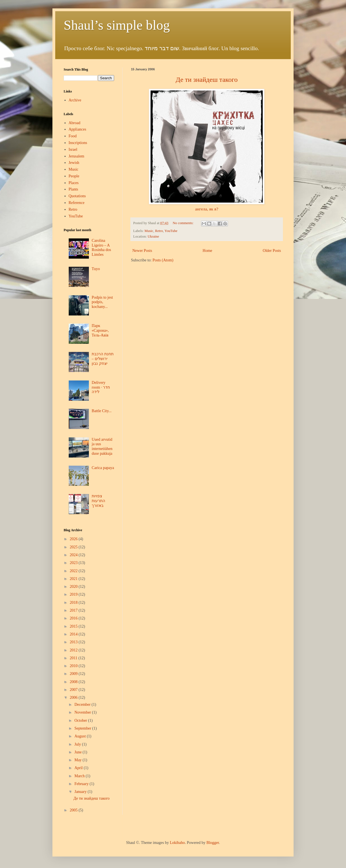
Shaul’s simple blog (117, 25)
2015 (74, 626)
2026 (74, 539)
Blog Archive (73, 530)
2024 (74, 555)
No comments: (184, 223)
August (80, 736)
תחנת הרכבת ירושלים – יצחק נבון (103, 359)
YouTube (171, 231)
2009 (74, 674)
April (79, 768)
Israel (73, 149)
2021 (74, 579)
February (82, 784)
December (83, 705)
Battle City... (102, 411)
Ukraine (153, 236)
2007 (74, 690)
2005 (74, 810)
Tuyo (96, 269)
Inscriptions (78, 143)
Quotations (77, 196)
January (81, 792)
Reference (77, 203)
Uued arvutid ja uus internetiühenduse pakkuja (102, 446)
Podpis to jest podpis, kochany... (102, 302)
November (83, 712)
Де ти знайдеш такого (92, 798)
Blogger (213, 843)
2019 (74, 594)
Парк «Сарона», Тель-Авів (100, 330)
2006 (74, 698)
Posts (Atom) (163, 260)
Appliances (78, 129)
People (74, 176)
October (81, 720)
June (78, 752)
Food (73, 136)
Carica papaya (103, 468)
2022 (74, 571)
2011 (74, 658)
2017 (74, 610)
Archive (75, 100)
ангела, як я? (207, 209)
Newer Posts (142, 251)
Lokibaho (177, 843)
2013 (74, 642)
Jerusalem (77, 156)
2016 (74, 618)
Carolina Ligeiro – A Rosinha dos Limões (101, 248)
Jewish (74, 163)
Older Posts (272, 251)
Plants (73, 189)
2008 (74, 682)
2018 (74, 603)
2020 (74, 587)
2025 (74, 547)
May (78, 760)
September (83, 728)
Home (207, 251)
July (78, 744)
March (80, 776)
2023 (74, 563)
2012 (74, 650)
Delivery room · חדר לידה (101, 387)
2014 (74, 634)
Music (149, 231)
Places (74, 183)
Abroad (75, 123)
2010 (74, 666)
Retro (159, 231)
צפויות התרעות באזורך (98, 501)
